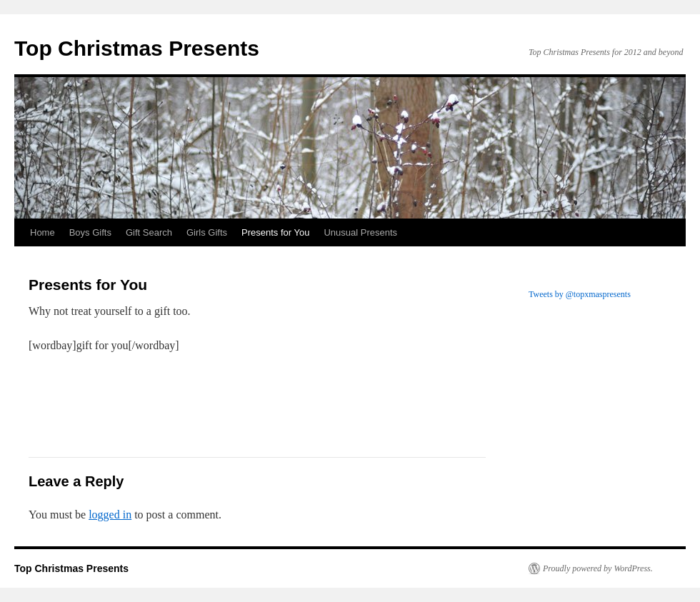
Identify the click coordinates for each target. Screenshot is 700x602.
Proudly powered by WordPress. (598, 568)
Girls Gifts (207, 232)
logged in (110, 515)
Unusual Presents (360, 232)
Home (42, 232)
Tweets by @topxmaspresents (580, 294)
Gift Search (149, 232)
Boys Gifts (90, 232)
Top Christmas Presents (137, 48)
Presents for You (275, 232)
